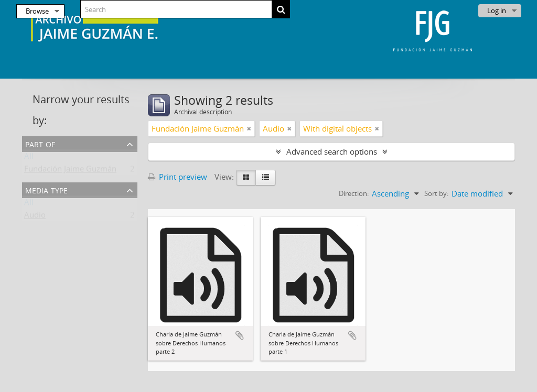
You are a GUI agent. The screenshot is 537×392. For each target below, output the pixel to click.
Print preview (178, 177)
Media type (46, 189)
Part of (40, 143)
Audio (35, 217)
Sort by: (436, 193)
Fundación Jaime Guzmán (70, 171)
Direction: (354, 193)
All (29, 158)
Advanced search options (332, 151)
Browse (37, 11)
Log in (497, 10)
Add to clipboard (240, 335)
